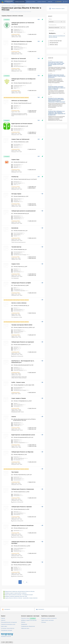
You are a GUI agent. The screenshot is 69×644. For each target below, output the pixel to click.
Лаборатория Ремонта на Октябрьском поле (23, 80)
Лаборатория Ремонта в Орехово (22, 507)
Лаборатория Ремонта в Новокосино (23, 489)
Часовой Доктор (16, 247)
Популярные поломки (7, 630)
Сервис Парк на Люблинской (20, 139)
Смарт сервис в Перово (19, 398)
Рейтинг (23, 622)
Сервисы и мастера (20, 2)
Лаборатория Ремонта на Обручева (22, 452)
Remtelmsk (15, 228)
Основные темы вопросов (8, 628)
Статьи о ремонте (42, 2)
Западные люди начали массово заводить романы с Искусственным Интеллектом (57, 76)
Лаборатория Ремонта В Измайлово (22, 526)
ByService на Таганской (19, 59)
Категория (51, 31)
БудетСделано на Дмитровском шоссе (23, 435)
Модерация (24, 624)
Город (50, 19)
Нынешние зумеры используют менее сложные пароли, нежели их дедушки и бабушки (57, 88)
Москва (15, 6)
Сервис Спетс (16, 264)
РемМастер (15, 177)
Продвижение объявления (28, 626)
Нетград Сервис (16, 194)
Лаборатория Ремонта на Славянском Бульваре (23, 543)
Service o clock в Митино (19, 303)
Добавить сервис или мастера (29, 620)
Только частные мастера (56, 41)
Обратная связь (25, 628)
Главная (3, 618)
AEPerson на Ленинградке (19, 101)
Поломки (44, 622)
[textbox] (57, 22)
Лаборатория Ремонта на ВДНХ (21, 283)
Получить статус (25, 618)
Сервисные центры (7, 6)
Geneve (14, 417)
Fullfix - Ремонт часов (18, 382)
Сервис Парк (15, 160)
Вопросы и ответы (31, 2)
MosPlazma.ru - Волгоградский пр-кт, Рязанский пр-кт (23, 362)
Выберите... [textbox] (53, 33)
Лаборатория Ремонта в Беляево (22, 562)
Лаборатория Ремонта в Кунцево (22, 41)
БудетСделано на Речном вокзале (22, 124)
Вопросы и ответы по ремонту (49, 618)
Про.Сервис (15, 472)
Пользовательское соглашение (9, 622)
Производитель (53, 25)
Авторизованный (54, 43)
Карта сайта (4, 626)
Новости (50, 2)
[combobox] (57, 22)
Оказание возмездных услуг (8, 624)
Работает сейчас (54, 45)
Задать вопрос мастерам (47, 620)
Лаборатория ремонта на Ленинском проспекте (23, 24)
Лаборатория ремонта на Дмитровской (23, 211)
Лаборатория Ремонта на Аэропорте (23, 342)
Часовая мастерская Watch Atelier (22, 325)
